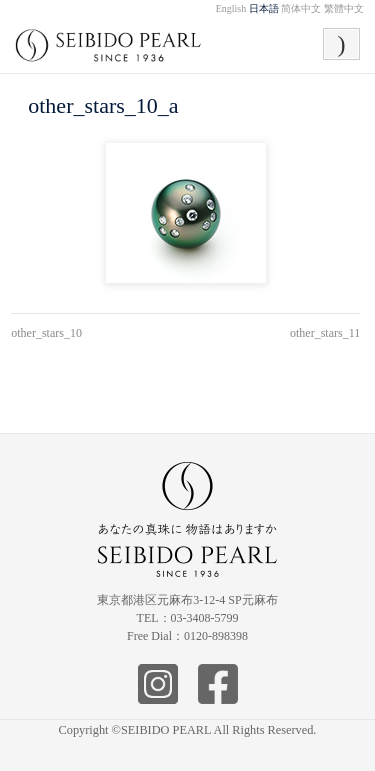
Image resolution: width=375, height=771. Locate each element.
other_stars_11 (325, 333)
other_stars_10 (46, 333)
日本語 (264, 8)
